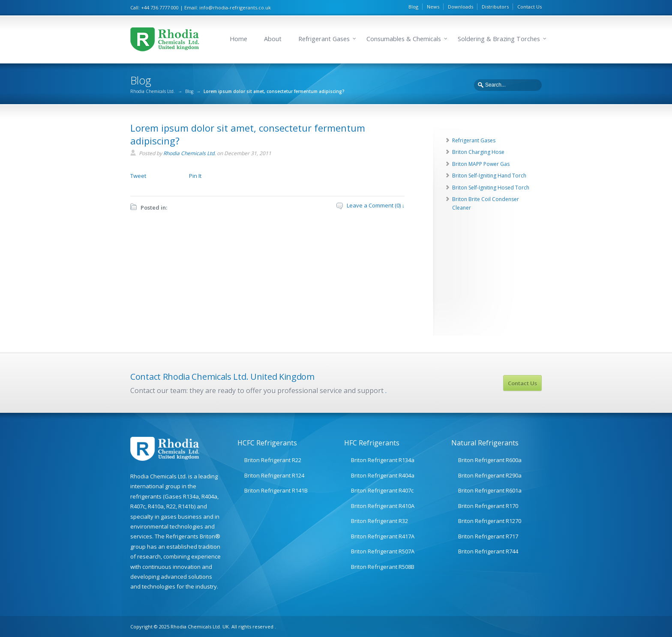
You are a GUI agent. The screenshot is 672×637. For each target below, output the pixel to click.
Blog (413, 7)
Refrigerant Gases (324, 39)
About (273, 39)
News (433, 7)
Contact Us (529, 7)
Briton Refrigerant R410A (383, 506)
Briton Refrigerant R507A (383, 551)
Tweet (138, 176)
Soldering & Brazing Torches (499, 39)
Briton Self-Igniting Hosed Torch (491, 188)
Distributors (495, 7)
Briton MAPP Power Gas (481, 164)
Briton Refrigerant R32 (379, 521)
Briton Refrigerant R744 (488, 551)
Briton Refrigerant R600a (490, 460)
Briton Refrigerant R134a (383, 460)
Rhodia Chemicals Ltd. (153, 91)
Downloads (460, 7)
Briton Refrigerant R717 (488, 536)
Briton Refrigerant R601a (490, 490)
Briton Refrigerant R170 (488, 506)
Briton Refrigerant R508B (383, 567)
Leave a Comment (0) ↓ (376, 205)
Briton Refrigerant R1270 (490, 521)
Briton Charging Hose (478, 152)
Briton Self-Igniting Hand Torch (489, 176)
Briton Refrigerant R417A (383, 536)
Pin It (195, 176)
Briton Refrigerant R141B (276, 490)
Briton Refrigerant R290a (490, 475)
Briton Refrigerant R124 (274, 475)
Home (238, 39)
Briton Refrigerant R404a (383, 475)
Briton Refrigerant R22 (273, 460)
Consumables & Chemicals (404, 39)
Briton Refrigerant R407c (382, 490)
